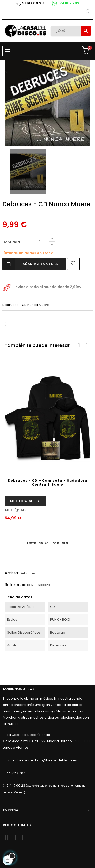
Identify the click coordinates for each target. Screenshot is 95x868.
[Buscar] (66, 31)
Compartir (5, 324)
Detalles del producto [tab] (48, 543)
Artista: (12, 573)
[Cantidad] (40, 242)
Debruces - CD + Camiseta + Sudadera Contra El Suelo (48, 483)
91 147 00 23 (33, 3)
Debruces (28, 573)
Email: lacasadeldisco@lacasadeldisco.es (42, 760)
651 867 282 (69, 3)
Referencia (15, 585)
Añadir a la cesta (30, 264)
